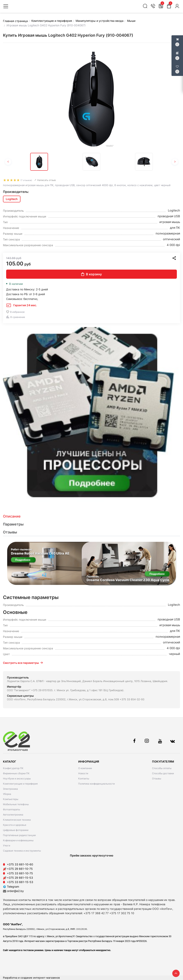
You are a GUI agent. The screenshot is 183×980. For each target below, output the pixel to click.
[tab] (91, 516)
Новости (83, 773)
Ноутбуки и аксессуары (17, 779)
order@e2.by (15, 891)
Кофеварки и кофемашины (18, 840)
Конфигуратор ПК (13, 768)
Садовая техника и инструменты (22, 851)
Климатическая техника (17, 820)
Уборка (7, 794)
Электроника (10, 789)
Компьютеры (11, 799)
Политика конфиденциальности (96, 784)
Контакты (84, 779)
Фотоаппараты (12, 809)
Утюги (7, 846)
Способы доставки (163, 773)
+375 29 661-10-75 (20, 869)
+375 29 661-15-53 (20, 878)
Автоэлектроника (13, 815)
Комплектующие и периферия (20, 784)
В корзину (91, 274)
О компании (85, 768)
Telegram (11, 887)
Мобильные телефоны (16, 804)
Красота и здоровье (15, 825)
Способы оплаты (162, 768)
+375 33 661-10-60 (20, 864)
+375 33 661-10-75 (20, 873)
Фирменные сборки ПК (16, 773)
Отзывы (157, 779)
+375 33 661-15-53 (20, 882)
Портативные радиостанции (19, 835)
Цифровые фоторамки (16, 830)
